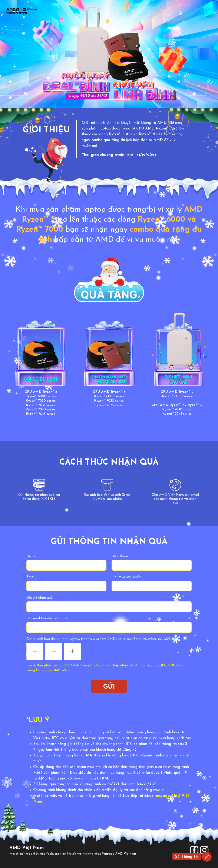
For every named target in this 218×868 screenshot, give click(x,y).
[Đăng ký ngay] (207, 857)
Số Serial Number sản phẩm (48, 618)
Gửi (109, 687)
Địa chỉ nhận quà (39, 598)
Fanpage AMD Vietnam (119, 854)
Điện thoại (120, 556)
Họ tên (32, 556)
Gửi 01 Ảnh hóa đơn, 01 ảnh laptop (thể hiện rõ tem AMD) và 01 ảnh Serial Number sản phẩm (100, 639)
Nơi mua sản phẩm (127, 577)
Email (31, 577)
